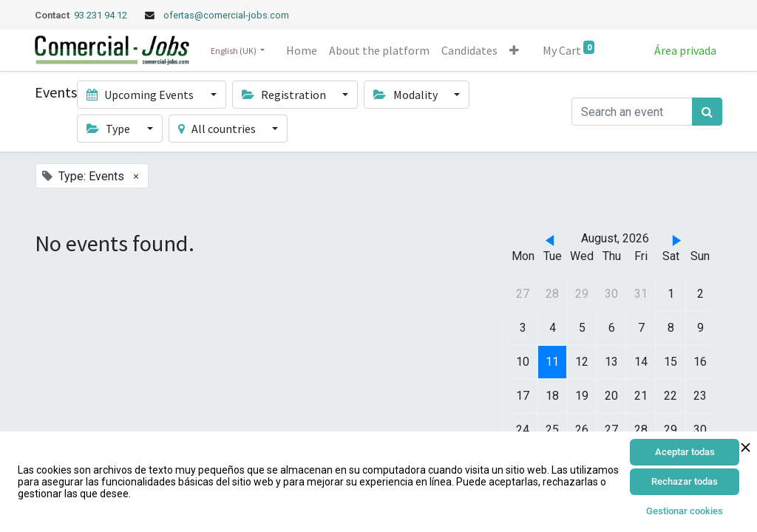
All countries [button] (218, 129)
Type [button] (109, 129)
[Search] (707, 112)
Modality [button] (406, 95)
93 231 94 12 (102, 15)
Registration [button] (285, 95)
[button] (514, 50)
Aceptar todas (685, 452)
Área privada (685, 50)
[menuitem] (302, 50)
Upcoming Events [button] (141, 95)
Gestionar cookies (685, 511)
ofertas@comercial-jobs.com (226, 15)
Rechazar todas (685, 481)
